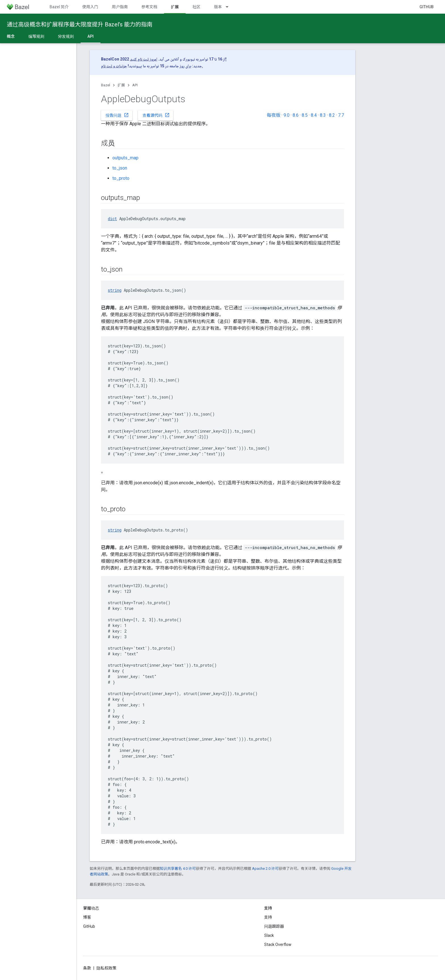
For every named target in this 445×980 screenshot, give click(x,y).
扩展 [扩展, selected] (175, 7)
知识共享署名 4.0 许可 (178, 869)
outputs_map (125, 158)
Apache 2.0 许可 (265, 869)
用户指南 (120, 7)
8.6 (296, 115)
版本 (218, 7)
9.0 (286, 115)
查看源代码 (156, 115)
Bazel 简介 (59, 7)
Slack (269, 935)
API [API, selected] (91, 36)
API (135, 85)
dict (112, 219)
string (115, 290)
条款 (87, 968)
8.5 (305, 115)
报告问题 (117, 115)
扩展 (121, 85)
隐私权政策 (106, 968)
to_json (120, 168)
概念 (11, 36)
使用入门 (90, 7)
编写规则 (36, 36)
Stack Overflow (278, 944)
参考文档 (149, 7)
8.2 (332, 115)
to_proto (121, 178)
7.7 (341, 115)
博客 (87, 917)
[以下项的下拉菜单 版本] (230, 7)
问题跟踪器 (274, 926)
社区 (196, 7)
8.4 (314, 115)
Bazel (106, 85)
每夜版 (274, 115)
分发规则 (66, 36)
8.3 (323, 115)
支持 (268, 917)
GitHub (427, 7)
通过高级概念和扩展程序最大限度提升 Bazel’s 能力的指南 (80, 24)
